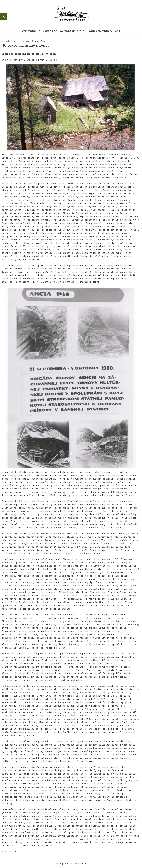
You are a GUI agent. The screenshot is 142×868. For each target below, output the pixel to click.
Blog (117, 31)
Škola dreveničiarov (101, 31)
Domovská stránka (10, 41)
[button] (3, 16)
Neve (58, 865)
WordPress (81, 865)
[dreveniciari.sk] (71, 13)
